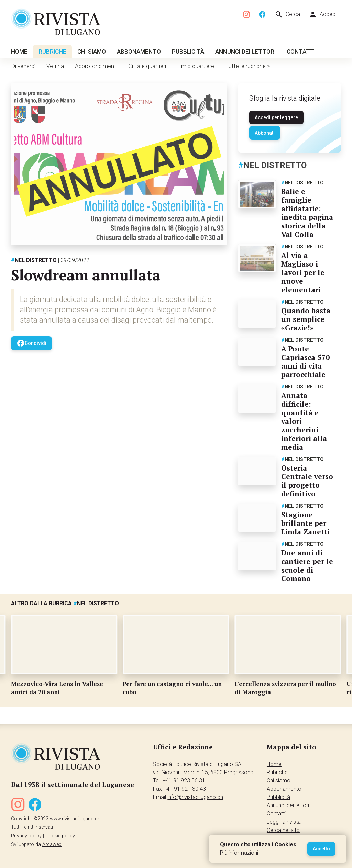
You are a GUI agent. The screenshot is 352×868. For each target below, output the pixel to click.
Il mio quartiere (196, 66)
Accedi (323, 14)
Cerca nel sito (283, 830)
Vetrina (55, 66)
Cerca (287, 14)
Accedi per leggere (276, 117)
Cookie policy (60, 836)
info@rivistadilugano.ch (195, 797)
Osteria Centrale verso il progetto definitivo (307, 481)
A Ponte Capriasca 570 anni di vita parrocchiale (305, 362)
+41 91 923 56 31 (184, 781)
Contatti (301, 52)
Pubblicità (188, 52)
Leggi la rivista (284, 822)
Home (19, 52)
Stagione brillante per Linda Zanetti (305, 523)
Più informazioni (239, 853)
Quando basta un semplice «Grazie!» (306, 319)
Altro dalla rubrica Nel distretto (65, 603)
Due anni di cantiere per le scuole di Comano (307, 566)
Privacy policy (26, 836)
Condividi (31, 343)
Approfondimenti (96, 66)
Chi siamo (92, 52)
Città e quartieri (147, 66)
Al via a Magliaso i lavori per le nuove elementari (303, 272)
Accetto (321, 849)
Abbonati (265, 133)
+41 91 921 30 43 (185, 789)
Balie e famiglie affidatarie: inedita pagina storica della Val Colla (307, 213)
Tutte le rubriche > (248, 66)
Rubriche (52, 52)
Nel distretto (34, 260)
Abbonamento (139, 52)
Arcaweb (52, 844)
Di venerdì (23, 66)
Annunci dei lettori (245, 52)
